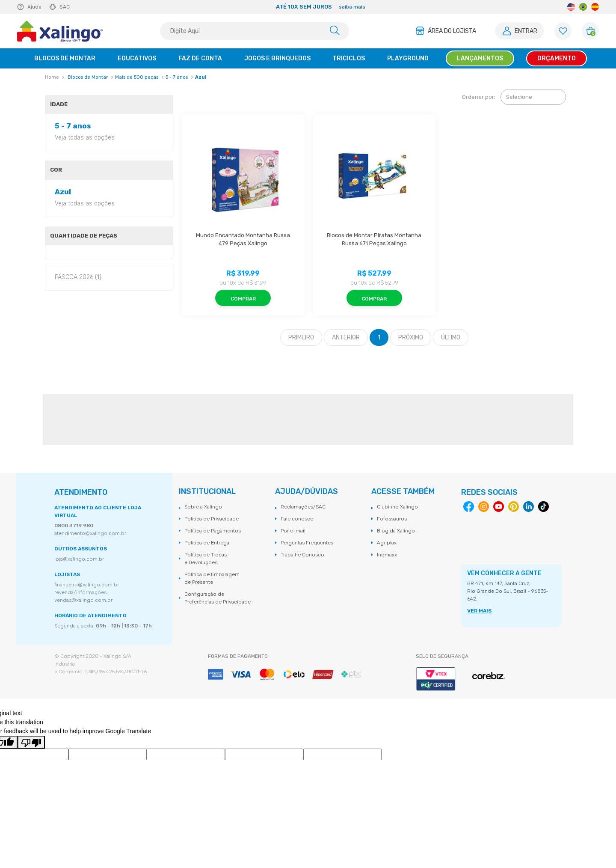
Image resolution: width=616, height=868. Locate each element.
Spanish (595, 7)
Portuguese (583, 7)
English (571, 7)
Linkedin (529, 507)
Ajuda (34, 7)
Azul (201, 77)
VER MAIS (479, 611)
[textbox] (255, 31)
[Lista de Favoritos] (563, 31)
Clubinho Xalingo (397, 507)
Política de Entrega (207, 543)
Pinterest (514, 507)
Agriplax (387, 543)
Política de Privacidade (212, 519)
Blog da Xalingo (396, 531)
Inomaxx (387, 555)
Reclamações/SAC (303, 507)
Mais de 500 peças (137, 77)
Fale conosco (297, 519)
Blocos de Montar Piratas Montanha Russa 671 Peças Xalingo (375, 239)
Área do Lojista (452, 31)
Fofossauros (392, 519)
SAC (65, 7)
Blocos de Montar (88, 77)
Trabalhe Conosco (302, 555)
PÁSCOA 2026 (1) (78, 277)
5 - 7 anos (177, 77)
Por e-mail (293, 531)
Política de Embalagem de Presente (212, 578)
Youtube (499, 507)
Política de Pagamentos (213, 531)
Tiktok (543, 507)
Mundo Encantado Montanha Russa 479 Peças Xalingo (244, 239)
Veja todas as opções (85, 138)
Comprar (243, 299)
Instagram (484, 507)
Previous (153, 7)
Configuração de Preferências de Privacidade (218, 598)
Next (489, 7)
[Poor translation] (31, 742)
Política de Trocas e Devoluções (206, 559)
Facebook (469, 507)
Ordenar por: (479, 97)
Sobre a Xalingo (203, 507)
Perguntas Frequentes (307, 543)
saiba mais (352, 7)
